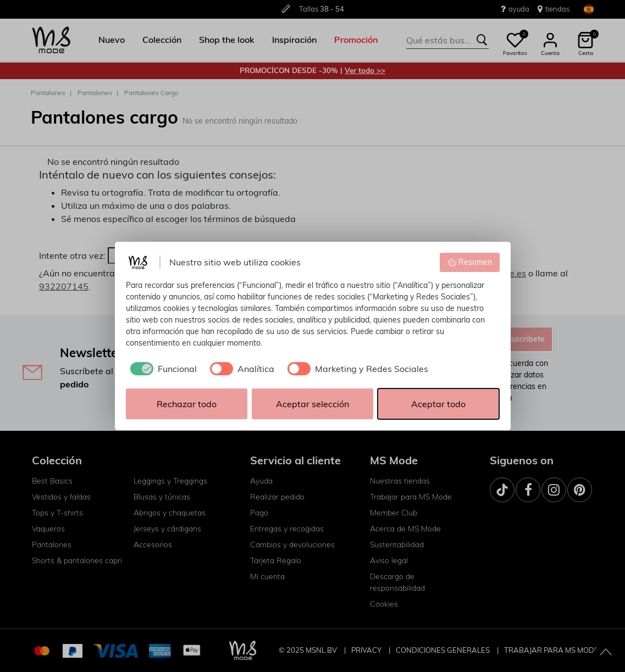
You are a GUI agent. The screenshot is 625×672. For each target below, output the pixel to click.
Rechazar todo (187, 404)
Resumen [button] (470, 262)
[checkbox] (161, 369)
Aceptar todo (438, 404)
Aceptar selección (312, 404)
